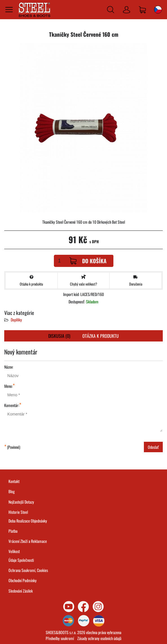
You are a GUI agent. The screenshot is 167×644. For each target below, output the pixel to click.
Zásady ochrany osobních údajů (99, 638)
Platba (13, 531)
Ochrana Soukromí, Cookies (28, 570)
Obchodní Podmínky (23, 580)
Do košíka (88, 261)
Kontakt (14, 481)
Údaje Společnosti (21, 560)
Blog (12, 491)
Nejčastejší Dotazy (21, 502)
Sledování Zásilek (21, 591)
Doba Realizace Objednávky (28, 521)
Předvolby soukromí (60, 638)
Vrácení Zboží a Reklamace (28, 541)
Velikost (14, 551)
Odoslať (153, 447)
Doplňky (16, 320)
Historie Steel (18, 512)
